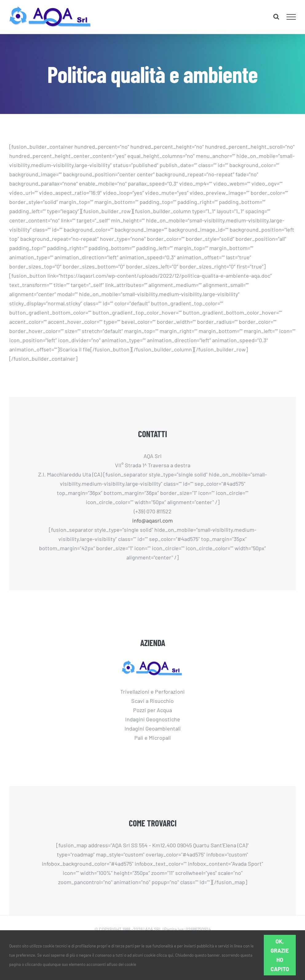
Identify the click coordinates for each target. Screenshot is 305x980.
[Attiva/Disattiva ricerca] (276, 17)
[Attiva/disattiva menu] (291, 17)
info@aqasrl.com (152, 520)
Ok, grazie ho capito (280, 955)
